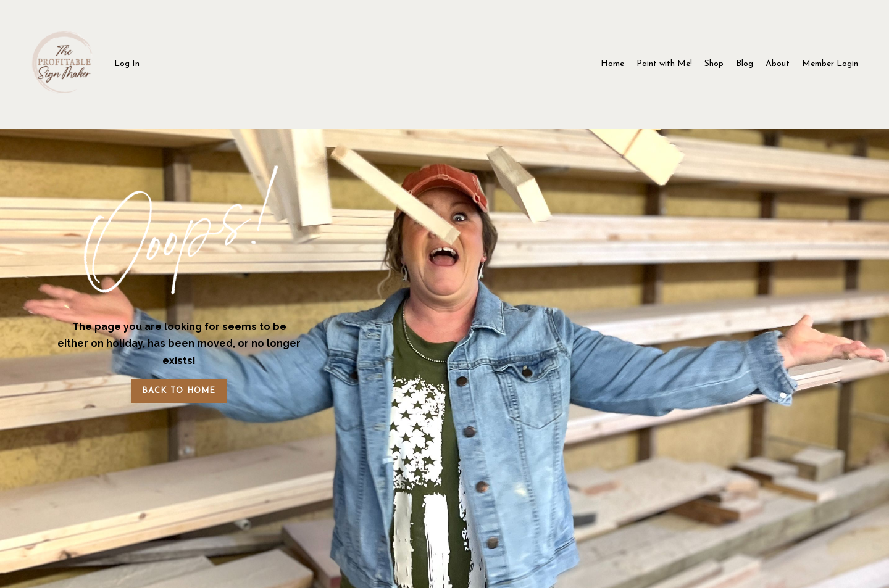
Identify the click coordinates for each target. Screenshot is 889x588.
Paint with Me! (664, 64)
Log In (127, 64)
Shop (714, 64)
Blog (745, 64)
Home (612, 64)
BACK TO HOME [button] (179, 391)
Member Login (830, 64)
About (778, 64)
